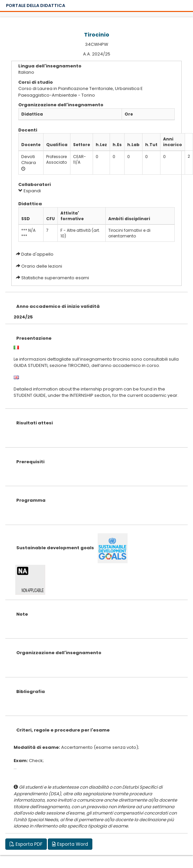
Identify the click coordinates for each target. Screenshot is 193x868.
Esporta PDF (26, 844)
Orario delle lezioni (42, 266)
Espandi (30, 191)
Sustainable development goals (55, 548)
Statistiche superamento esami (55, 278)
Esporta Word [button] (70, 844)
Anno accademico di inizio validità (58, 306)
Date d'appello (37, 254)
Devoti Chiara (29, 160)
